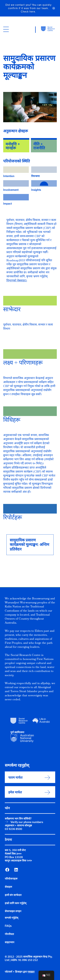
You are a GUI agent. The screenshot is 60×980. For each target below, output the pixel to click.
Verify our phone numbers (27, 822)
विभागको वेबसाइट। (17, 281)
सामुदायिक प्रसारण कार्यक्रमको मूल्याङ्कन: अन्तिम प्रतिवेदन (29, 545)
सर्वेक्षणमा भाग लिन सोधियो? (18, 819)
